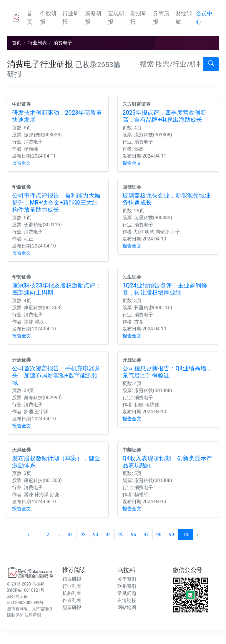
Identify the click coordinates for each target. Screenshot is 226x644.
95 (121, 535)
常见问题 (127, 593)
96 (134, 535)
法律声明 (33, 615)
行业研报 (71, 18)
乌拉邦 (38, 584)
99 (172, 535)
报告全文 (21, 163)
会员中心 (204, 18)
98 (159, 535)
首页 (32, 18)
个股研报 (48, 18)
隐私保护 (15, 615)
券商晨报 (161, 18)
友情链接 (127, 600)
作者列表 (72, 600)
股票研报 (72, 607)
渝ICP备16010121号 (26, 590)
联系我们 (127, 586)
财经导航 (184, 18)
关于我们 (127, 579)
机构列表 (72, 593)
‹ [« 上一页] (28, 535)
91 (70, 535)
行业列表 (37, 43)
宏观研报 (116, 18)
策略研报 (93, 18)
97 (146, 535)
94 (108, 535)
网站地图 (127, 607)
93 (96, 535)
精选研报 (72, 579)
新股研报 (139, 18)
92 (83, 535)
